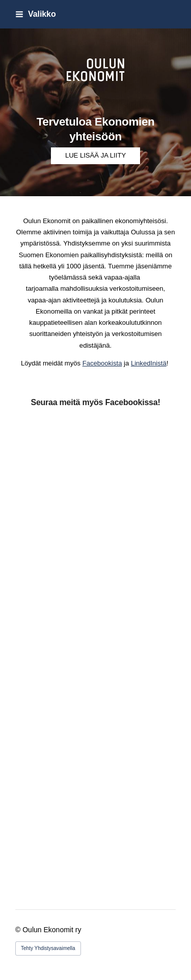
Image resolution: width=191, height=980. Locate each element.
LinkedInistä (149, 363)
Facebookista (102, 363)
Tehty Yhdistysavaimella (48, 948)
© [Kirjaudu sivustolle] (19, 930)
